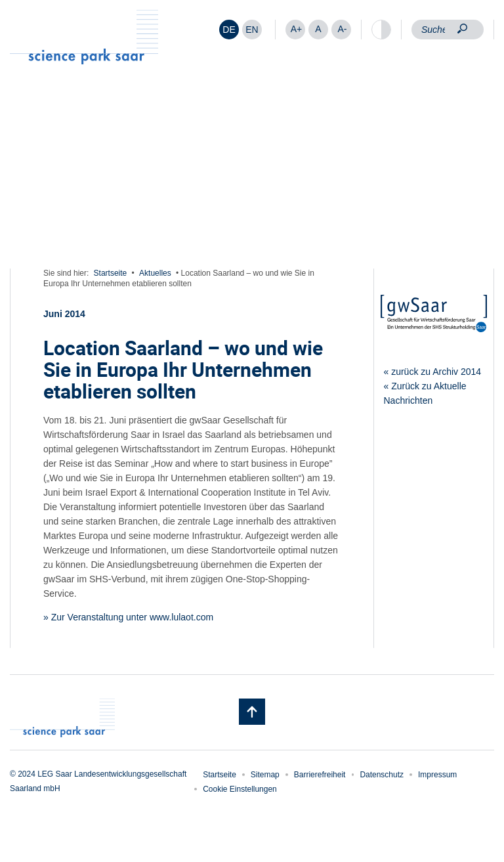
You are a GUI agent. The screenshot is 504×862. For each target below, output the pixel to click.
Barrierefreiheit (320, 775)
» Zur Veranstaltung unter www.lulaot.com (128, 617)
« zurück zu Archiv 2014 (433, 372)
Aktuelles (155, 273)
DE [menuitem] (229, 30)
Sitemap (265, 775)
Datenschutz (382, 775)
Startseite (111, 273)
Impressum (437, 775)
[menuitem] (229, 30)
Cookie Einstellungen (240, 789)
